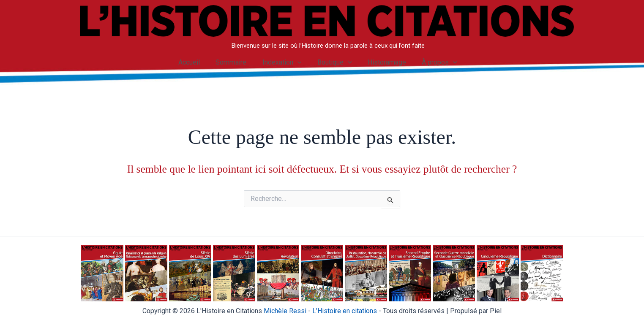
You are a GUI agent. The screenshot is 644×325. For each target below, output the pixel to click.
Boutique (333, 62)
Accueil (195, 62)
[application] (298, 62)
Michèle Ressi (285, 311)
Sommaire (234, 62)
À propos (434, 62)
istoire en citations (345, 311)
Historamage (383, 62)
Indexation (283, 62)
